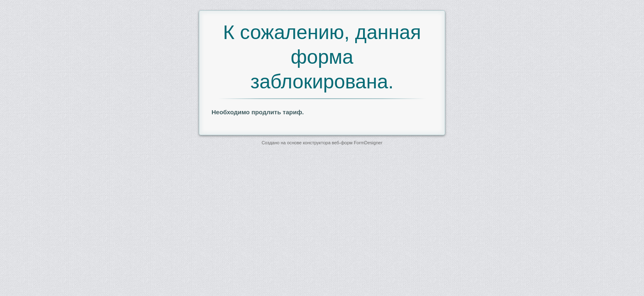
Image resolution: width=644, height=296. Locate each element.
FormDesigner (368, 143)
